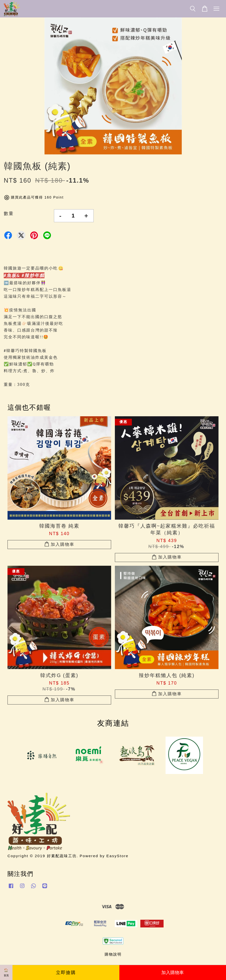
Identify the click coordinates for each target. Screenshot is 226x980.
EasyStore (117, 856)
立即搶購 (66, 973)
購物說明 (113, 954)
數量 (9, 213)
